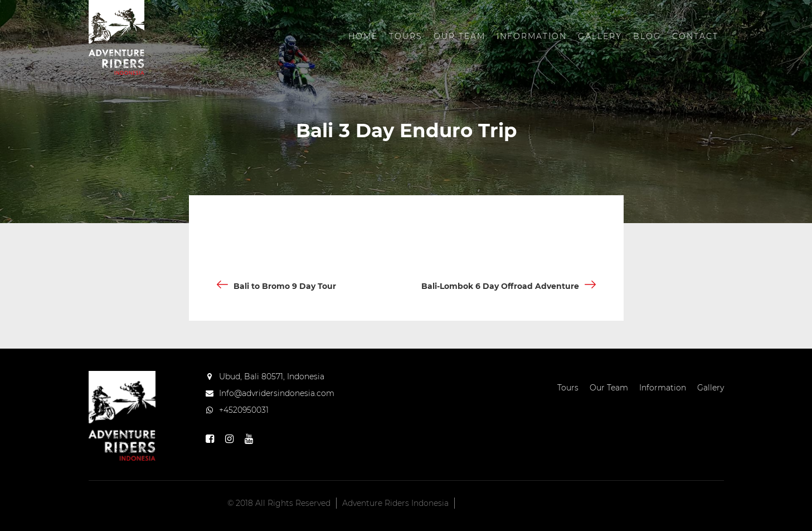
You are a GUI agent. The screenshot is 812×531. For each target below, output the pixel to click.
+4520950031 (244, 410)
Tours (406, 36)
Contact (695, 36)
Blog (647, 36)
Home (363, 36)
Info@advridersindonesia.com (277, 393)
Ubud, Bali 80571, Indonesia (272, 376)
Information (532, 36)
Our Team (460, 36)
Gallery (600, 36)
